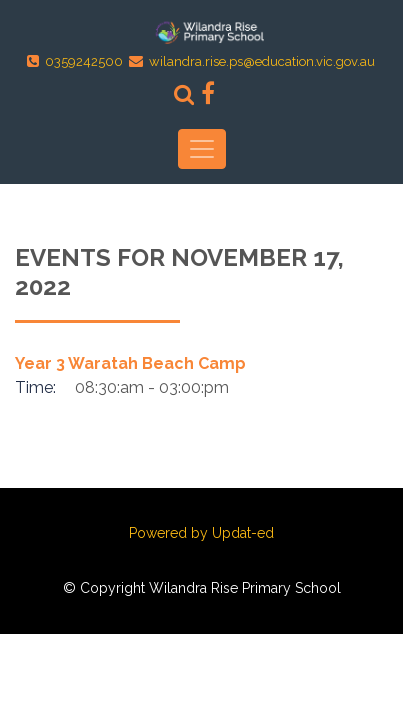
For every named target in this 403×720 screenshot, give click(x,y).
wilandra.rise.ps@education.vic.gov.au (262, 61)
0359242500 (84, 61)
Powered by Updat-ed (201, 533)
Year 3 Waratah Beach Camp (130, 363)
